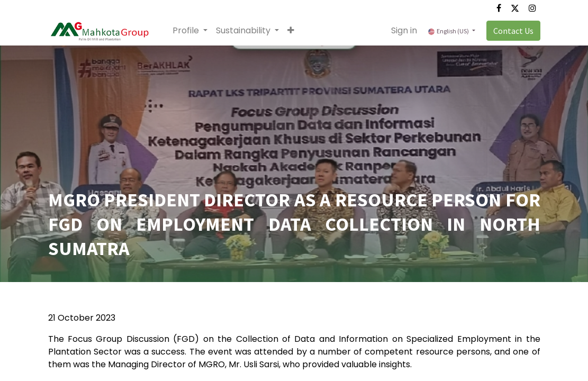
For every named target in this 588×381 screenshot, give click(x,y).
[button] (291, 31)
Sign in (404, 30)
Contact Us (513, 31)
